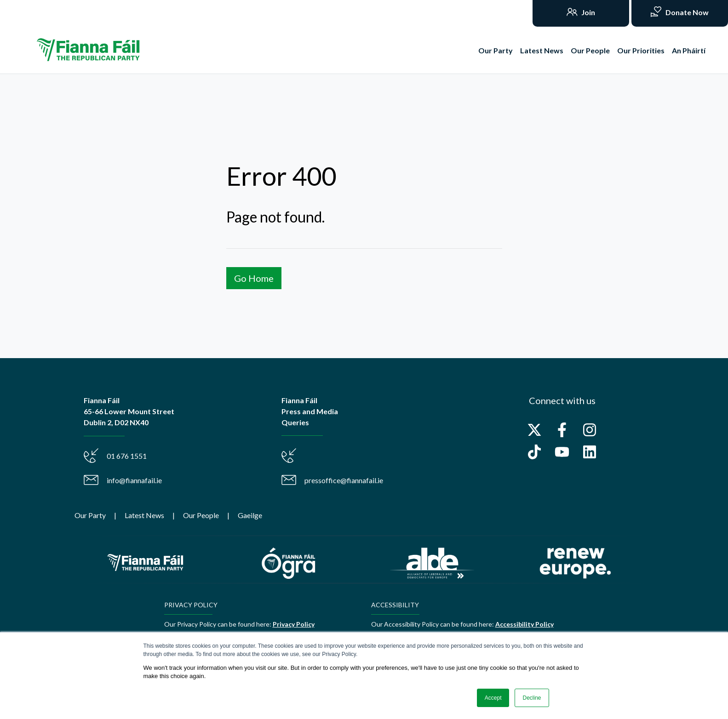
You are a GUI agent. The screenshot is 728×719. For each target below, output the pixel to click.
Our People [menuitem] (201, 515)
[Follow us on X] (534, 430)
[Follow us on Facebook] (562, 430)
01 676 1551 (127, 456)
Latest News (542, 50)
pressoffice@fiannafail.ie (344, 480)
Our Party (496, 50)
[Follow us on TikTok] (534, 452)
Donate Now (686, 12)
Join (588, 12)
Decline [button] (532, 698)
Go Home (254, 278)
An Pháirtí (689, 50)
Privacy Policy (294, 624)
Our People (590, 50)
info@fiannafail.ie (134, 480)
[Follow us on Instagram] (590, 430)
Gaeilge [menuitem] (250, 515)
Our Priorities (641, 50)
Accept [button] (493, 698)
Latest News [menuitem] (144, 515)
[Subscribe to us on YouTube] (562, 452)
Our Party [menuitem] (90, 515)
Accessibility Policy (525, 624)
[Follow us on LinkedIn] (590, 452)
